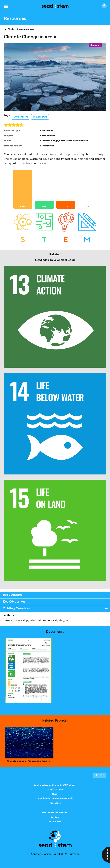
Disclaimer (55, 822)
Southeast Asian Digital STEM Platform (55, 785)
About (55, 794)
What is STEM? (55, 789)
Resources (55, 803)
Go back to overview (21, 29)
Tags (7, 115)
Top (102, 775)
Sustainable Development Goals (55, 798)
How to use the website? (55, 813)
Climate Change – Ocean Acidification (29, 761)
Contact (55, 817)
